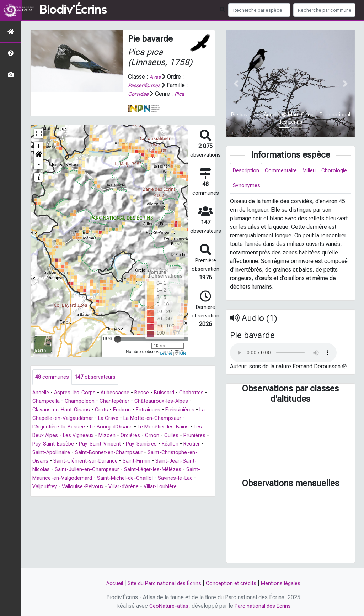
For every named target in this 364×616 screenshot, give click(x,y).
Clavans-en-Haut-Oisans (91, 410)
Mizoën (152, 436)
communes (53, 377)
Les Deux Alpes (80, 436)
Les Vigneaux (121, 436)
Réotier (68, 453)
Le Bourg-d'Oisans (150, 427)
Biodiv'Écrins (73, 10)
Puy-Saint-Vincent (153, 444)
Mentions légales (286, 583)
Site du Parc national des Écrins (162, 583)
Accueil (109, 583)
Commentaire (284, 171)
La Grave (158, 419)
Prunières (65, 444)
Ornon (200, 436)
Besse (149, 393)
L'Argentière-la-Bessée (93, 427)
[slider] (118, 339)
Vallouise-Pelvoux (129, 487)
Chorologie (247, 187)
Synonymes (280, 187)
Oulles (40, 444)
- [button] (39, 164)
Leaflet (166, 353)
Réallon (45, 453)
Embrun (154, 410)
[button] (39, 155)
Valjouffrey (88, 487)
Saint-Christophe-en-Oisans (67, 461)
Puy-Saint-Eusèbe (103, 444)
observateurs (98, 377)
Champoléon (113, 402)
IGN (183, 353)
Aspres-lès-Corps (78, 393)
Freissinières (48, 419)
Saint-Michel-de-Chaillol (173, 478)
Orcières (177, 436)
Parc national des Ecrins (264, 606)
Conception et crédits (233, 583)
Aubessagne (121, 393)
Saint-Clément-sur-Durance (140, 461)
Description (247, 171)
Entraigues (181, 410)
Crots (133, 410)
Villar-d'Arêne (173, 487)
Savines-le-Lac (51, 487)
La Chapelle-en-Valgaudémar (106, 419)
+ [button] (39, 146)
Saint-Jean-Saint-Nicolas (63, 470)
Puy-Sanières (196, 444)
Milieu (314, 171)
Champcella (78, 402)
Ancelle (42, 393)
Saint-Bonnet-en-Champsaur (163, 453)
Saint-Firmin (194, 461)
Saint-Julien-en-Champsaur (133, 470)
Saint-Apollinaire (103, 453)
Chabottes (45, 402)
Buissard (172, 393)
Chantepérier (150, 402)
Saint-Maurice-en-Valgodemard (99, 478)
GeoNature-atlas (167, 606)
